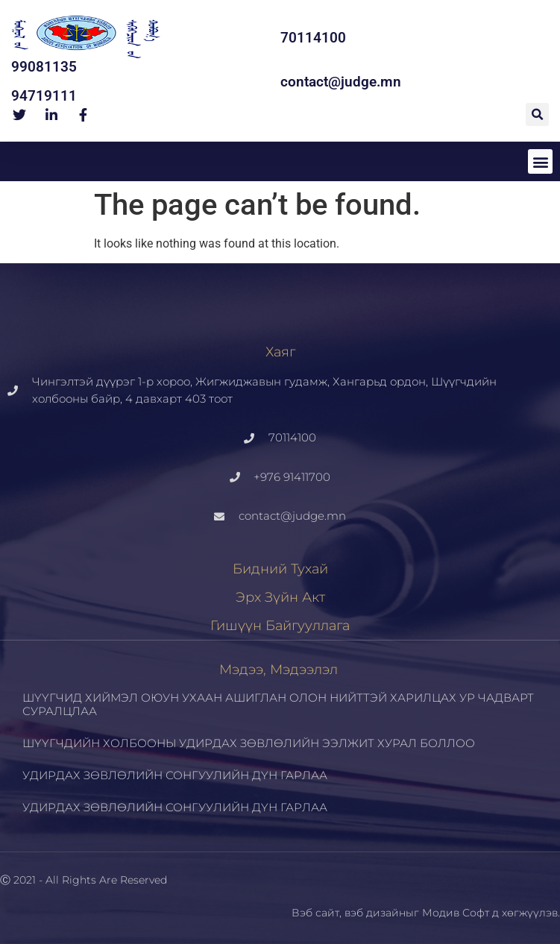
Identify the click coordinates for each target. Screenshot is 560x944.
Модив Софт (456, 913)
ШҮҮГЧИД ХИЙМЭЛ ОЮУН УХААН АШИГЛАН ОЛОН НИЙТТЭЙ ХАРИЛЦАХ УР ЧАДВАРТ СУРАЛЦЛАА (278, 704)
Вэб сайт (315, 913)
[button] (537, 114)
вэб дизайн (375, 913)
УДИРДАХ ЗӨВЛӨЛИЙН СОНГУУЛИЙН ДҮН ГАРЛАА (175, 775)
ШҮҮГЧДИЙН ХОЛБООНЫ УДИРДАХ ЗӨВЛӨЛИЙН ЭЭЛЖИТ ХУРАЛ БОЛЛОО (249, 743)
